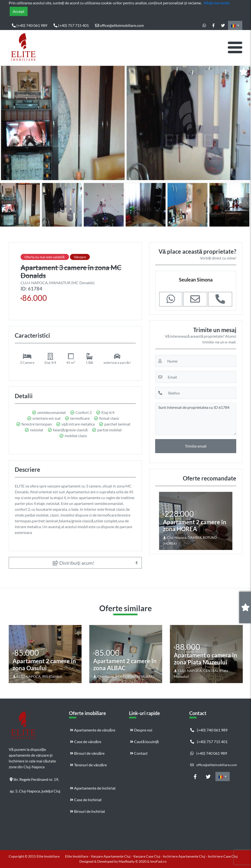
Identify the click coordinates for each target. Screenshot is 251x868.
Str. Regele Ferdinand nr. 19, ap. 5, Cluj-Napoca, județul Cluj (35, 781)
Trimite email (196, 446)
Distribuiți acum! (73, 563)
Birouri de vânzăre (87, 753)
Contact (139, 753)
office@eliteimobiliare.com (119, 25)
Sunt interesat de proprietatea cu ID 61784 (196, 419)
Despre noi (141, 730)
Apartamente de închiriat (93, 788)
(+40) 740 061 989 (30, 25)
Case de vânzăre (86, 742)
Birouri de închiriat (87, 811)
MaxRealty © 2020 (133, 861)
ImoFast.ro (158, 861)
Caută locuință (144, 742)
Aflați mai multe (217, 3)
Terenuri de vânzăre (88, 765)
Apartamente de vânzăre (93, 730)
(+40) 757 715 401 (71, 25)
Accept (19, 11)
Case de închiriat (86, 800)
